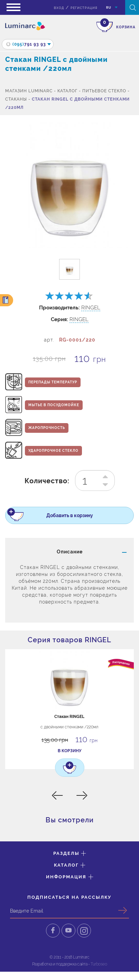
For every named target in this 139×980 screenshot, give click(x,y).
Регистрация (84, 8)
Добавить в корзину (56, 517)
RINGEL (91, 308)
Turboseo (99, 964)
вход (59, 8)
